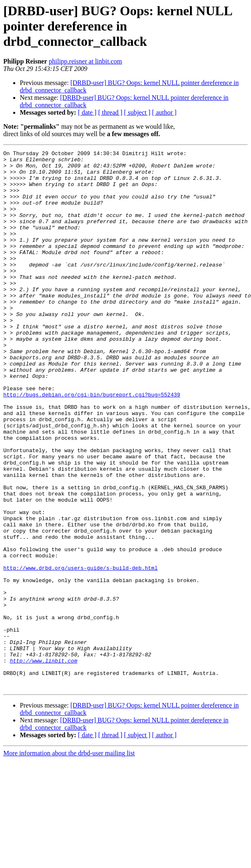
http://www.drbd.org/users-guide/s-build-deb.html (80, 652)
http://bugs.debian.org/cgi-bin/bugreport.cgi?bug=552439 (92, 444)
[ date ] (87, 112)
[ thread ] (110, 112)
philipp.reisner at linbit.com (85, 61)
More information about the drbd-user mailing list (69, 861)
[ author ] (164, 112)
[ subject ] (137, 112)
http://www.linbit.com (44, 763)
